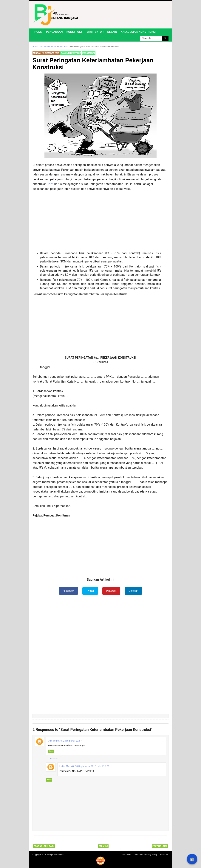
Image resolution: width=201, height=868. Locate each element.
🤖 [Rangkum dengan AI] (192, 859)
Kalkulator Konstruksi (138, 32)
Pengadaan (54, 32)
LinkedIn (133, 591)
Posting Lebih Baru (44, 846)
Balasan (54, 758)
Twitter (90, 591)
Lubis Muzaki (67, 766)
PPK (51, 184)
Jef (50, 741)
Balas (51, 751)
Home (38, 32)
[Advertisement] (100, 221)
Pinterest (111, 591)
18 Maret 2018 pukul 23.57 (67, 741)
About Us (127, 855)
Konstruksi (75, 32)
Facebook (68, 591)
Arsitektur (95, 32)
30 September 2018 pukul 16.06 (92, 766)
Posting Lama (160, 846)
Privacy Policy (151, 855)
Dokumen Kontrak (71, 53)
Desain (112, 32)
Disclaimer (164, 855)
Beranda (103, 846)
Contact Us (137, 855)
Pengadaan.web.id (56, 855)
